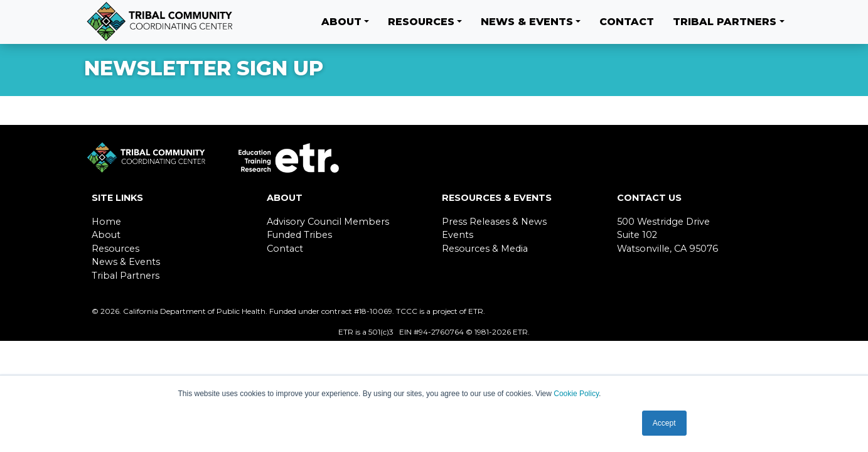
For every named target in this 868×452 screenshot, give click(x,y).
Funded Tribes (299, 235)
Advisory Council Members (328, 222)
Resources (421, 22)
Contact (627, 22)
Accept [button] (664, 423)
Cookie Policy (576, 394)
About (341, 22)
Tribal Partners (725, 22)
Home (106, 222)
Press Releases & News (494, 222)
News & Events (527, 22)
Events (458, 235)
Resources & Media (485, 249)
